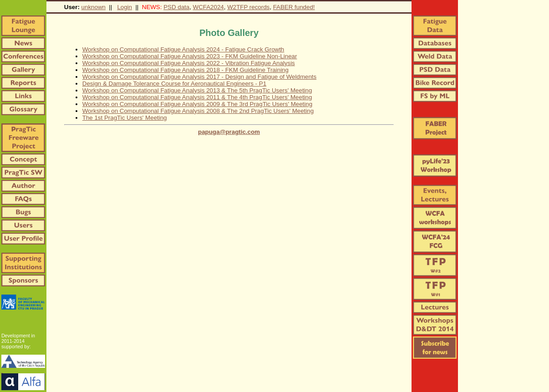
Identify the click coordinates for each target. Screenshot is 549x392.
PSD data (176, 7)
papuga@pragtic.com (229, 132)
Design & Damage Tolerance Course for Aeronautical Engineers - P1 (174, 84)
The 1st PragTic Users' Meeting (125, 118)
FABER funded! (294, 7)
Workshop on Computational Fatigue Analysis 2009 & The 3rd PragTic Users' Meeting (197, 104)
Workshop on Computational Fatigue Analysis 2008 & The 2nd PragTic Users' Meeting (198, 111)
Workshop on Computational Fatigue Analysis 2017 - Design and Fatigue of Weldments (199, 77)
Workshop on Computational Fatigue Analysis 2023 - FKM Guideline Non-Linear (190, 56)
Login (125, 7)
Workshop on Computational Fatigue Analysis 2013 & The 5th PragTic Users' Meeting (197, 90)
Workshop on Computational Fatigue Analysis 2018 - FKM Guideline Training (186, 70)
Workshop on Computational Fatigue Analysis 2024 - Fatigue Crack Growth (183, 49)
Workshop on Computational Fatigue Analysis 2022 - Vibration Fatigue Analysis (189, 63)
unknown (94, 7)
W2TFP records (248, 7)
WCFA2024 (208, 7)
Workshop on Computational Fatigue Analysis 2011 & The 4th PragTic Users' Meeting (197, 97)
